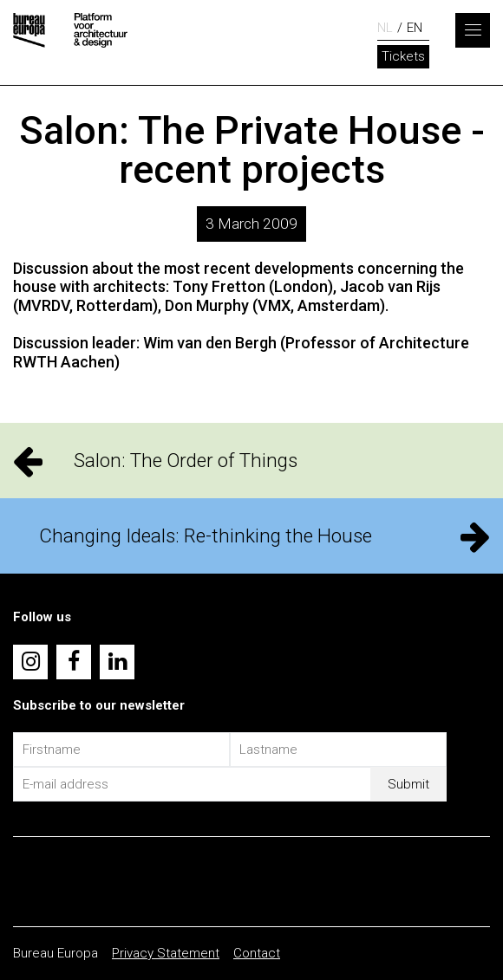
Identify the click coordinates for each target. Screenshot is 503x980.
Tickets (403, 56)
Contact (257, 953)
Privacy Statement (166, 953)
